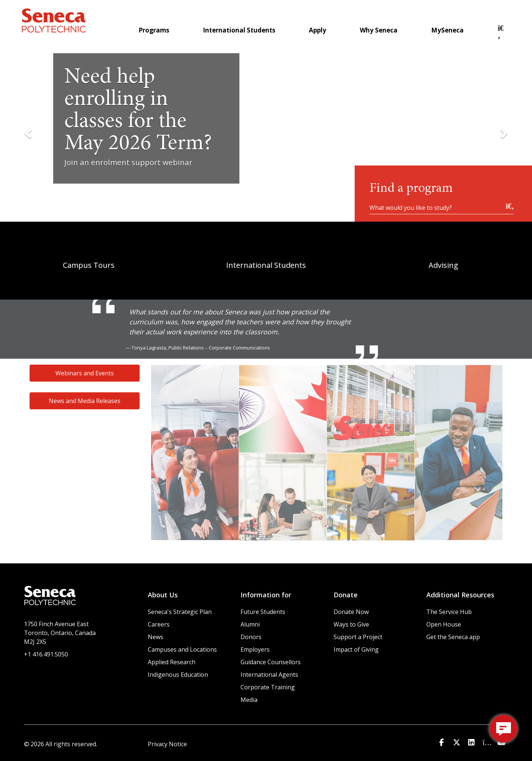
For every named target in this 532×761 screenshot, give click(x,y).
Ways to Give (351, 624)
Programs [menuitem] (154, 30)
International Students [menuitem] (239, 30)
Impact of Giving (356, 649)
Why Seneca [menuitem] (379, 30)
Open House (444, 624)
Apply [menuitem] (318, 30)
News (156, 637)
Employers (255, 649)
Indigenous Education (178, 675)
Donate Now (351, 612)
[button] (502, 35)
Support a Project (358, 637)
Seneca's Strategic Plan (180, 612)
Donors (251, 637)
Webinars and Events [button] (85, 373)
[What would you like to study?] (441, 207)
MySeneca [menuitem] (447, 30)
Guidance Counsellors (271, 662)
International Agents (269, 675)
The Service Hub (449, 612)
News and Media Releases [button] (85, 401)
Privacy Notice (167, 744)
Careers (159, 624)
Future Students (263, 612)
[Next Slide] (503, 133)
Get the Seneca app (453, 637)
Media (249, 700)
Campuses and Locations (182, 649)
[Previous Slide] (29, 133)
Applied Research (172, 662)
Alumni (250, 624)
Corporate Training (268, 687)
